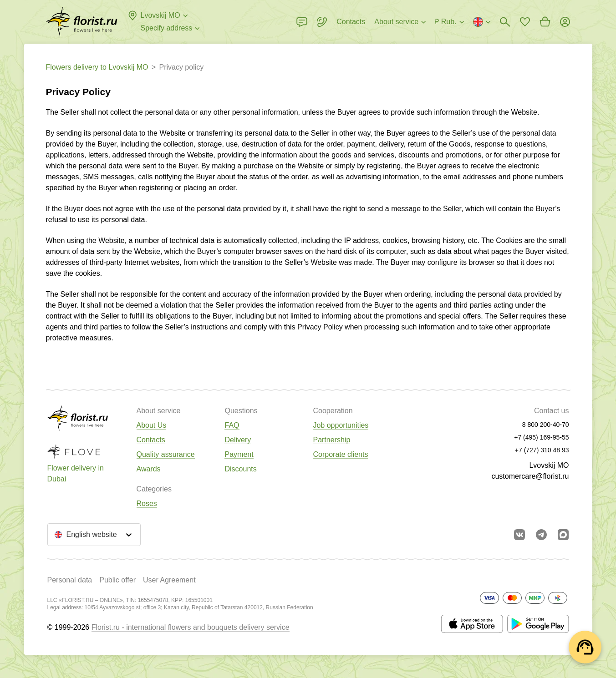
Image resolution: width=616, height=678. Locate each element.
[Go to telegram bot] (541, 535)
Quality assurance (166, 454)
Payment (239, 454)
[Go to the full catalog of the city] (82, 22)
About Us (152, 425)
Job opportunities (341, 425)
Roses (147, 503)
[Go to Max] (563, 535)
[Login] (565, 22)
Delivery (238, 440)
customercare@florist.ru (530, 476)
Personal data (70, 580)
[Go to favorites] (525, 22)
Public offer (117, 580)
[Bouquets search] (505, 22)
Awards (149, 469)
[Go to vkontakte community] (519, 535)
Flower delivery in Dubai (76, 473)
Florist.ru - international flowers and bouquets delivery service (191, 627)
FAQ (232, 425)
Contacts (151, 440)
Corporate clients (340, 454)
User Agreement (169, 580)
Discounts (240, 469)
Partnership (331, 440)
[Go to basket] (545, 22)
